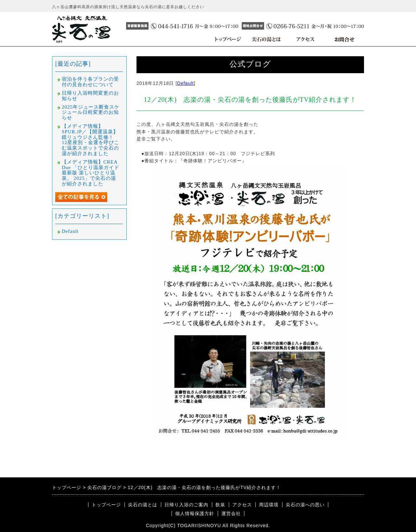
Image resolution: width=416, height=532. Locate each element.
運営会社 (231, 513)
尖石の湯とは (143, 505)
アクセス (242, 505)
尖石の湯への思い (305, 505)
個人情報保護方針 (195, 513)
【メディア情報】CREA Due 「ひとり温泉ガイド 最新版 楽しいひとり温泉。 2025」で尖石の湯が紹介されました (93, 173)
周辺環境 (269, 505)
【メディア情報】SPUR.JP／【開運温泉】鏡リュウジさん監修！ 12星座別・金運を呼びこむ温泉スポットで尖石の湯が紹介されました (91, 140)
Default (185, 83)
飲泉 (220, 505)
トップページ (106, 505)
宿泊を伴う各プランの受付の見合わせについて (90, 82)
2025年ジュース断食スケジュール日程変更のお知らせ (91, 113)
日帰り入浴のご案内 (186, 505)
